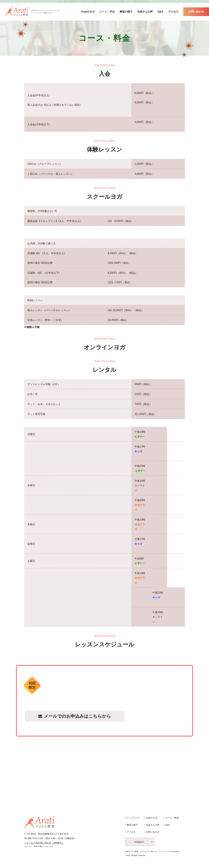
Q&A (160, 12)
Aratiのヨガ (88, 12)
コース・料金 (107, 12)
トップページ (133, 818)
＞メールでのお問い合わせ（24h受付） (44, 843)
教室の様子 (126, 12)
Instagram (139, 842)
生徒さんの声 (145, 12)
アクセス (173, 12)
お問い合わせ (196, 12)
